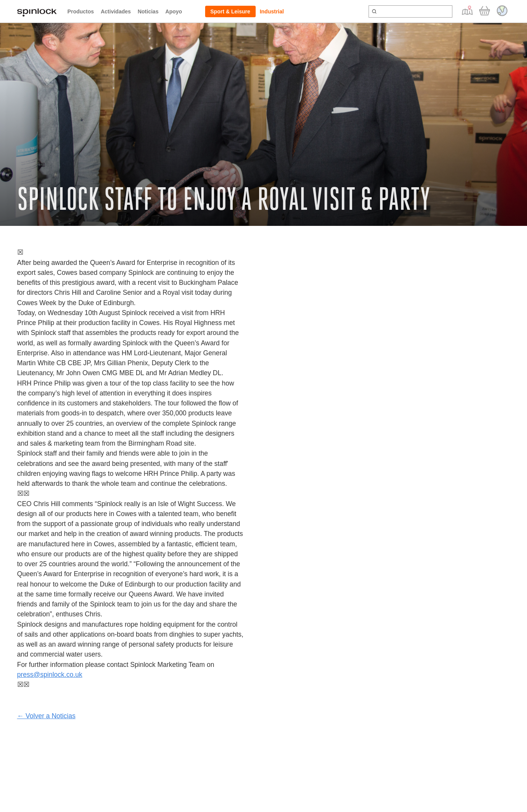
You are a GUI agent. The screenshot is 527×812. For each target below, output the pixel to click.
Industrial (272, 11)
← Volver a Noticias (46, 716)
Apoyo (174, 11)
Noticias (148, 11)
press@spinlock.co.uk (50, 675)
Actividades (116, 11)
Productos (81, 11)
